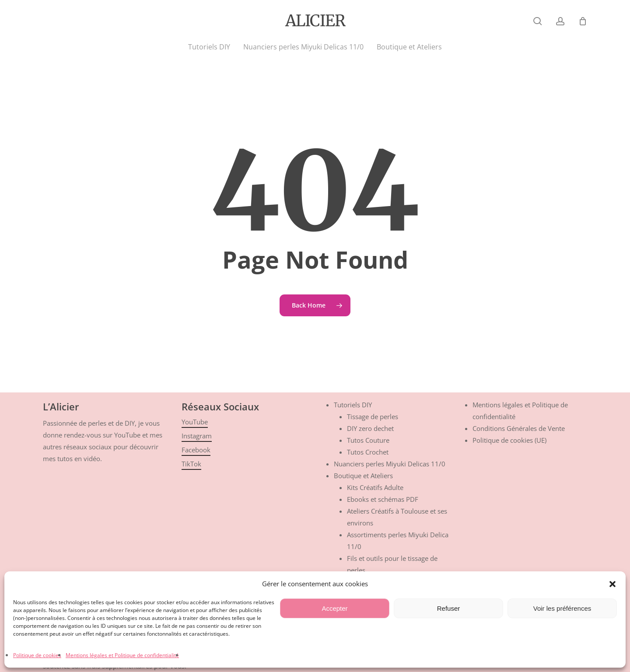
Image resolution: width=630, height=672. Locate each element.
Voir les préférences (562, 608)
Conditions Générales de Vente (519, 428)
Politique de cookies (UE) (509, 440)
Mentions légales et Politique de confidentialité (122, 655)
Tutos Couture (368, 440)
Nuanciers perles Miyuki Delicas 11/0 (390, 464)
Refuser (449, 608)
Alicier (315, 21)
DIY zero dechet (370, 428)
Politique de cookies (37, 655)
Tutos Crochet (368, 452)
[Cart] (583, 21)
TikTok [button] (191, 464)
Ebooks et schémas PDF (383, 499)
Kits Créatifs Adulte (375, 487)
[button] (612, 584)
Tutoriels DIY (353, 405)
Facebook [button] (196, 450)
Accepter (334, 608)
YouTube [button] (195, 422)
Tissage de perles (373, 416)
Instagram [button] (197, 436)
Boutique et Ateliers (363, 476)
